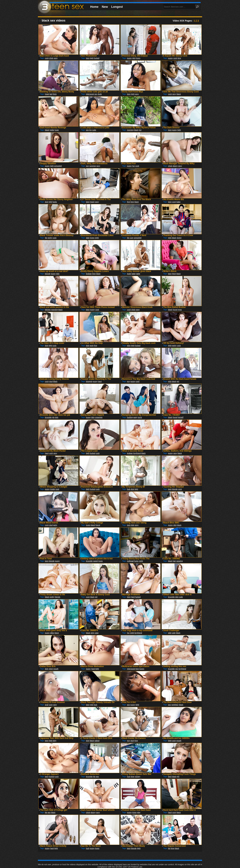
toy (91, 130)
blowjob (89, 381)
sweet (96, 561)
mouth (56, 669)
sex (96, 94)
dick (134, 58)
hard (100, 381)
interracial (90, 94)
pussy (129, 58)
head (47, 94)
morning (130, 130)
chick (51, 58)
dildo (52, 633)
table (138, 274)
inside (53, 489)
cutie (94, 130)
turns (140, 417)
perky (50, 238)
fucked (97, 58)
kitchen (48, 310)
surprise (93, 166)
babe (178, 202)
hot (140, 130)
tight (92, 58)
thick (55, 94)
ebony (175, 166)
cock (47, 58)
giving (179, 238)
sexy (56, 58)
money (137, 776)
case (97, 633)
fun (133, 166)
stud (51, 381)
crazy (97, 202)
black (179, 94)
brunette (48, 417)
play (139, 812)
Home (94, 7)
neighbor (175, 705)
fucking (130, 417)
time (179, 58)
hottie (52, 130)
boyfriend (137, 453)
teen (88, 58)
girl (178, 381)
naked (97, 741)
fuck (129, 489)
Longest (117, 7)
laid (51, 94)
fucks (55, 202)
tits (46, 238)
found (175, 310)
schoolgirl (58, 166)
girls (170, 238)
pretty (52, 597)
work (92, 345)
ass (128, 705)
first (128, 202)
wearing (180, 561)
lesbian (89, 274)
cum (132, 238)
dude (100, 94)
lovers (142, 669)
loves (138, 58)
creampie (99, 417)
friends (58, 597)
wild (170, 633)
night (97, 238)
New (105, 7)
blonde (48, 274)
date (88, 238)
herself (181, 417)
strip (92, 633)
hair (174, 561)
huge (57, 130)
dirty (55, 741)
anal (47, 705)
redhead (130, 561)
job (53, 417)
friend (98, 525)
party (135, 417)
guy (87, 166)
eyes (180, 310)
